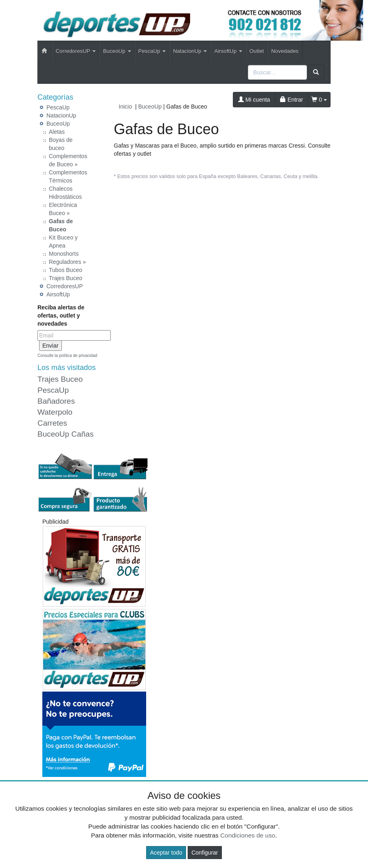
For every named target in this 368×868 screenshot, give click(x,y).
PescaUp (58, 107)
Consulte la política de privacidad (67, 356)
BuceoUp (58, 124)
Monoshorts (64, 254)
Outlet (257, 51)
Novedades (285, 51)
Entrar (291, 100)
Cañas (82, 434)
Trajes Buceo (66, 278)
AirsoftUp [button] (228, 51)
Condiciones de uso (248, 835)
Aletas (57, 132)
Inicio (126, 107)
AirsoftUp (58, 294)
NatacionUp (61, 115)
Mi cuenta (254, 100)
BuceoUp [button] (117, 51)
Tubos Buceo (66, 270)
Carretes (52, 423)
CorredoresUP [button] (76, 51)
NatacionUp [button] (190, 51)
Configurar (205, 853)
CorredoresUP (65, 286)
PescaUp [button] (152, 51)
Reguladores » (67, 262)
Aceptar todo (166, 853)
